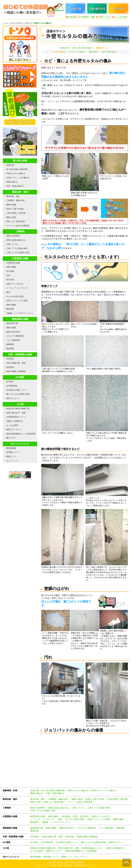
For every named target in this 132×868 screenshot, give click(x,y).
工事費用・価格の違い (16, 200)
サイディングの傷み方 (77, 52)
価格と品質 (11, 217)
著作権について (13, 452)
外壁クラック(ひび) (15, 284)
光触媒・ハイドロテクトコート (20, 313)
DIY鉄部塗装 (12, 386)
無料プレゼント (13, 398)
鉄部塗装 (10, 367)
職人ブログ (11, 438)
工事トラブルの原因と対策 (18, 253)
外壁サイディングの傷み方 (18, 178)
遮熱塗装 (10, 349)
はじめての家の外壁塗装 (73, 862)
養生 (8, 292)
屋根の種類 (11, 328)
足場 (8, 275)
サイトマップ (12, 461)
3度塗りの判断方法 (15, 421)
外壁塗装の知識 (13, 263)
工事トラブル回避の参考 (17, 248)
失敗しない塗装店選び (16, 221)
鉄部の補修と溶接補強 (16, 371)
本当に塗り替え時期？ (82, 48)
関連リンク (11, 456)
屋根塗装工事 (12, 323)
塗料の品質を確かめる (16, 240)
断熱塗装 (10, 309)
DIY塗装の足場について (17, 390)
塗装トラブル (105, 17)
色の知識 (10, 271)
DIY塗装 (10, 382)
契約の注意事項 (13, 236)
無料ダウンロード (14, 429)
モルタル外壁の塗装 (15, 296)
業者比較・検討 (13, 196)
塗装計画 (65, 48)
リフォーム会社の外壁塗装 (18, 226)
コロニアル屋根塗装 (15, 336)
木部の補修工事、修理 (16, 363)
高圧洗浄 (10, 280)
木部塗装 (10, 359)
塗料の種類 (11, 305)
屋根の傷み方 (94, 52)
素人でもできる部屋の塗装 (18, 394)
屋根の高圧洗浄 (13, 332)
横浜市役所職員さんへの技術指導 (21, 434)
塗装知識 (73, 17)
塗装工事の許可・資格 (16, 413)
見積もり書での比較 (15, 209)
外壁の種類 (11, 267)
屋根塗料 (10, 344)
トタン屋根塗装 (13, 340)
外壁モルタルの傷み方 (16, 173)
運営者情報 (11, 448)
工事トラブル (12, 244)
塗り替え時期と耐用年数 (17, 169)
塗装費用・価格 (88, 17)
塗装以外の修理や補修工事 (18, 408)
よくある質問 (121, 17)
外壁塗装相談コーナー (16, 417)
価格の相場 (11, 205)
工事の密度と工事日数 (16, 213)
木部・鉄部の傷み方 (109, 52)
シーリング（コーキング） (18, 288)
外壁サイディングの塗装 (17, 301)
